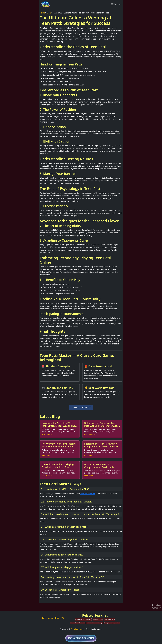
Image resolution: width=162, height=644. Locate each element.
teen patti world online (78, 623)
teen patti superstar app (94, 623)
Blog (49, 13)
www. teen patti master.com (84, 619)
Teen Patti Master (88, 494)
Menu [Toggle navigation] (115, 4)
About (51, 618)
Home (42, 13)
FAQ (63, 618)
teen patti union (110, 619)
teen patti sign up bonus (112, 623)
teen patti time (98, 619)
